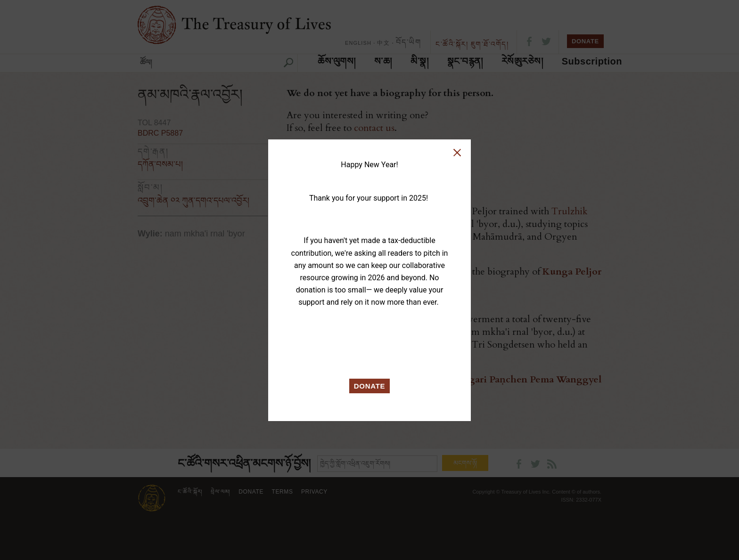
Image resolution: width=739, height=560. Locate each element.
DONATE (370, 386)
